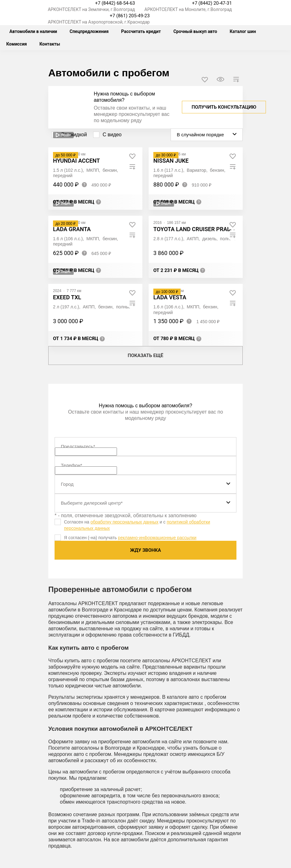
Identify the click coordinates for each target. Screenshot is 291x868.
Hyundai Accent (77, 161)
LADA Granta (72, 229)
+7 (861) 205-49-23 (130, 16)
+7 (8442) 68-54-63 (115, 3)
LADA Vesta (170, 297)
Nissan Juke (171, 161)
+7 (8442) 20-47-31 (212, 3)
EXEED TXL (67, 297)
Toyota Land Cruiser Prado (194, 229)
